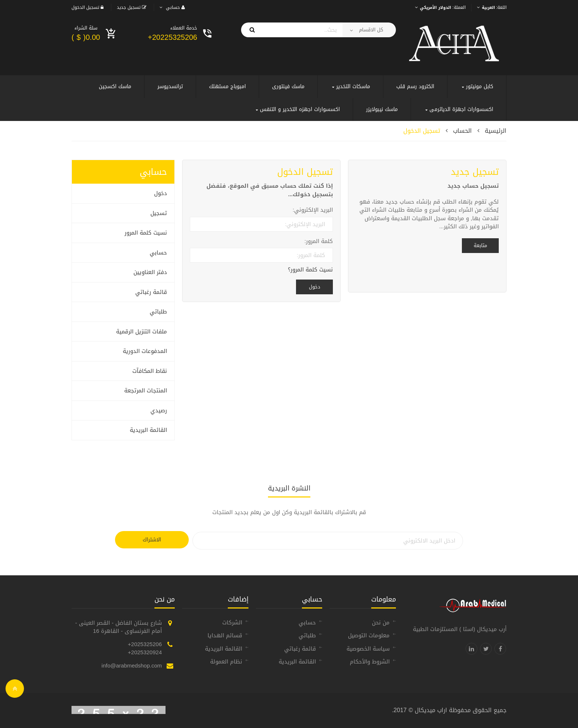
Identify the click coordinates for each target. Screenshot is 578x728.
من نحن (381, 623)
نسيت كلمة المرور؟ (310, 270)
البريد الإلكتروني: (313, 210)
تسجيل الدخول (422, 131)
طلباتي (158, 312)
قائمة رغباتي (151, 292)
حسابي (158, 253)
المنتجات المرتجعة (146, 391)
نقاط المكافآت (150, 371)
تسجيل (159, 213)
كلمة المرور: (319, 241)
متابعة (480, 245)
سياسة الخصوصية (368, 649)
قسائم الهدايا (225, 635)
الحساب (462, 131)
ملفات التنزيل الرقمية (142, 332)
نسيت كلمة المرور (146, 233)
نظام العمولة (226, 662)
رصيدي (159, 410)
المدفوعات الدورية (145, 351)
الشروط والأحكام (370, 662)
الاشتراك (152, 540)
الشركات (232, 623)
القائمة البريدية (148, 430)
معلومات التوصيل (369, 635)
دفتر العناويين (150, 272)
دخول (161, 193)
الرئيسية (496, 131)
